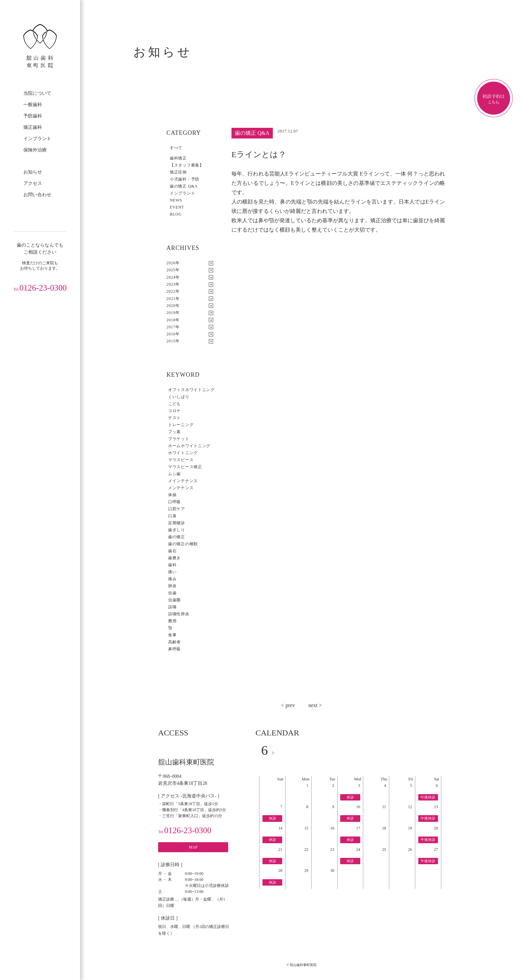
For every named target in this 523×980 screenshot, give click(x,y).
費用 (172, 621)
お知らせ (33, 172)
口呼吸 (174, 502)
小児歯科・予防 (185, 179)
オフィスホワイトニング (191, 390)
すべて (176, 148)
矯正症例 (178, 172)
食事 (172, 635)
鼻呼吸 (174, 649)
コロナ (174, 411)
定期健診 (177, 523)
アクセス (33, 183)
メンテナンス (181, 488)
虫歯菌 (174, 600)
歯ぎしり (177, 530)
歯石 (172, 551)
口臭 (172, 516)
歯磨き (174, 558)
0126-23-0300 (40, 288)
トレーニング (181, 425)
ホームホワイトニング (189, 446)
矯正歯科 (33, 127)
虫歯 (172, 593)
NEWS (176, 200)
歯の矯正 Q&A (184, 186)
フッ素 (174, 432)
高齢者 (174, 642)
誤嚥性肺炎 (179, 614)
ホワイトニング (183, 453)
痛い (172, 572)
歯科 (172, 565)
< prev (288, 705)
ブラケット (179, 439)
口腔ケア (177, 509)
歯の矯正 (177, 537)
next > (315, 705)
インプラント (37, 139)
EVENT (177, 207)
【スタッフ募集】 (187, 165)
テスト (174, 418)
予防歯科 (33, 116)
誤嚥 (172, 607)
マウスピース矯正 (185, 467)
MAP (193, 847)
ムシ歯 (174, 474)
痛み (172, 579)
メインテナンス (183, 481)
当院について (37, 93)
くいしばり (179, 397)
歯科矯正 (178, 158)
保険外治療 (35, 150)
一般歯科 (33, 105)
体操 (172, 495)
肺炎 (172, 586)
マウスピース (181, 460)
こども (174, 404)
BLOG (176, 214)
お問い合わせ (37, 195)
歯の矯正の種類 (183, 544)
